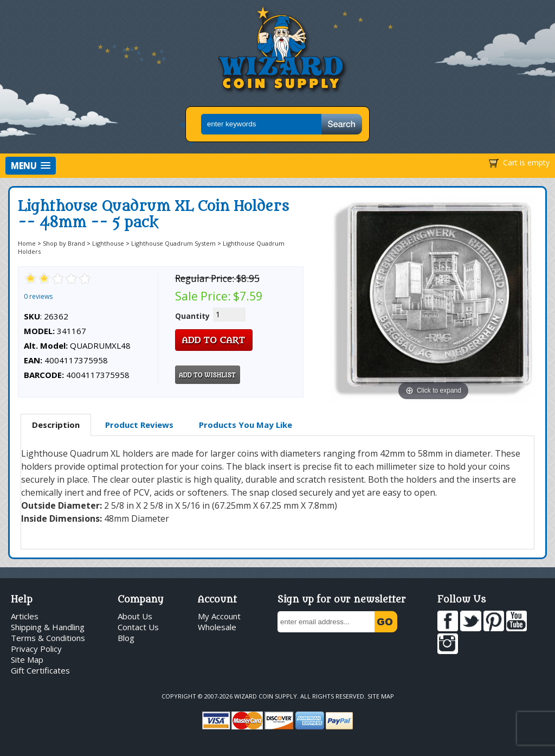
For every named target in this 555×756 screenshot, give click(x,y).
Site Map (27, 659)
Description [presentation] (56, 425)
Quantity (192, 316)
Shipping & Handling (48, 627)
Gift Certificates (40, 670)
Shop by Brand (64, 243)
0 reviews (38, 296)
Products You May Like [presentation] (246, 425)
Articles (25, 616)
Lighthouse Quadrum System (173, 243)
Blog (126, 638)
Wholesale (217, 627)
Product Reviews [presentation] (139, 425)
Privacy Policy (36, 649)
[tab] (56, 425)
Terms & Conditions (48, 638)
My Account (219, 616)
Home (27, 243)
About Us (135, 616)
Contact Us (138, 627)
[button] (31, 166)
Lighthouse (108, 243)
